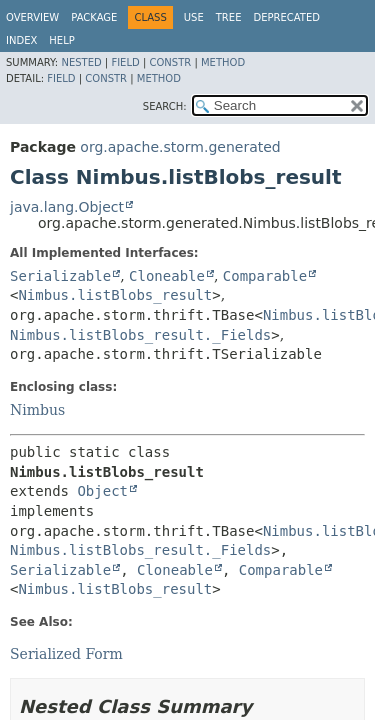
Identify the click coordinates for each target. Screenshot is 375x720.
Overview (32, 17)
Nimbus (37, 410)
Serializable (60, 276)
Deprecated (286, 17)
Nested (81, 62)
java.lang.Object (67, 207)
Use (194, 17)
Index (21, 40)
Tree (229, 17)
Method (223, 62)
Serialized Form (66, 654)
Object (102, 491)
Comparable (265, 276)
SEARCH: (165, 106)
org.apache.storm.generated (180, 147)
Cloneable (167, 276)
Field (125, 62)
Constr (170, 62)
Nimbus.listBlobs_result (115, 295)
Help (61, 40)
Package (94, 17)
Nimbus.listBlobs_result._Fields (140, 335)
